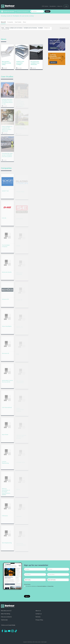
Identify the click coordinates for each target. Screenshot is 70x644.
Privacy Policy (27, 584)
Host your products (6, 617)
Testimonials (4, 620)
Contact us (39, 614)
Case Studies (18, 22)
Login (66, 6)
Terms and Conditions (42, 586)
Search (47, 11)
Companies (10, 22)
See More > (53, 62)
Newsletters (53, 6)
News (24, 22)
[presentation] (34, 591)
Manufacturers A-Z (6, 611)
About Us (60, 6)
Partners (38, 617)
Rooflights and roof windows (30, 28)
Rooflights (41, 28)
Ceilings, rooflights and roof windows (14, 28)
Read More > (54, 48)
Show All (3, 22)
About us (38, 611)
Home (3, 28)
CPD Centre (45, 6)
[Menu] (8, 12)
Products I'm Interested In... (23, 12)
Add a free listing (5, 614)
